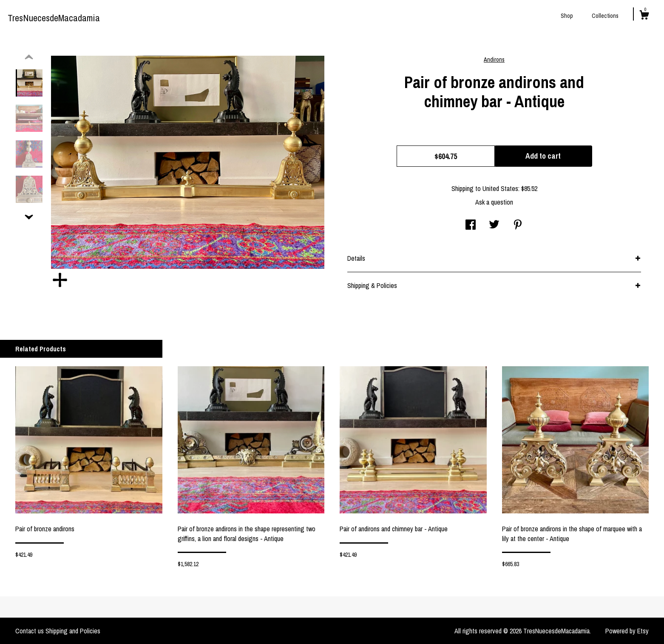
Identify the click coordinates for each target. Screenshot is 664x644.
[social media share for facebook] (471, 225)
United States (500, 188)
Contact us (30, 631)
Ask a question (494, 202)
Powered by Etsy (627, 631)
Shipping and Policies (73, 631)
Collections (605, 16)
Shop (567, 16)
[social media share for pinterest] (518, 225)
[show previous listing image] (29, 57)
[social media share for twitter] (494, 225)
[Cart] (644, 16)
